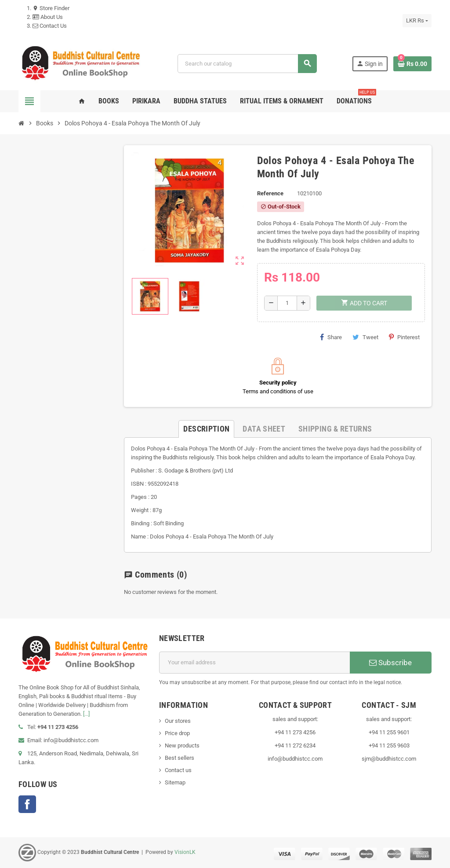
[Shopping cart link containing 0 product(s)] (412, 64)
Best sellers (180, 758)
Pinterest (404, 337)
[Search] (247, 64)
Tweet (365, 337)
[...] (86, 714)
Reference (270, 193)
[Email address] (254, 663)
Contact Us (50, 26)
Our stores (178, 721)
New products (182, 745)
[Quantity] (287, 303)
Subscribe (390, 663)
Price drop (177, 733)
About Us (48, 17)
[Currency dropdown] (417, 21)
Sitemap (175, 782)
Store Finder (51, 8)
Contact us (178, 770)
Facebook (27, 804)
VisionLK (185, 852)
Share (331, 337)
